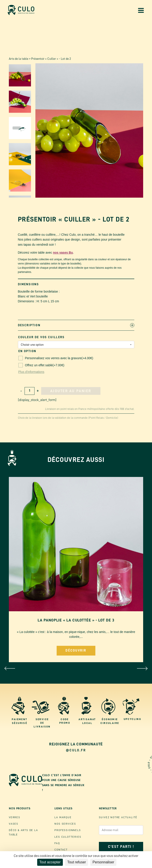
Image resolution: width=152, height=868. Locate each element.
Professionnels (68, 830)
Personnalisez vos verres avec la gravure (56, 358)
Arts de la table (19, 59)
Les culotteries (68, 837)
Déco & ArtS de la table (23, 832)
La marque (63, 817)
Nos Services (65, 824)
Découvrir (76, 651)
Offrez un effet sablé (41, 365)
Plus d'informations (31, 372)
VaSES (14, 824)
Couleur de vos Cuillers (41, 337)
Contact (61, 850)
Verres (15, 817)
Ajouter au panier (71, 391)
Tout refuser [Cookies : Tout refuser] (77, 862)
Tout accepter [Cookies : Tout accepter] (50, 862)
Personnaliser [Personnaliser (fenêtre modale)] (103, 862)
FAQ (57, 843)
